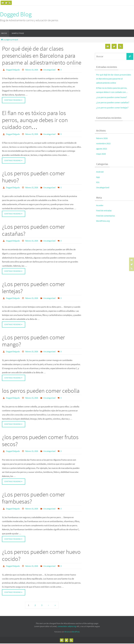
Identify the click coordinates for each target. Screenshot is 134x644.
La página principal (9, 40)
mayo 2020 (101, 154)
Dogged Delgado (13, 70)
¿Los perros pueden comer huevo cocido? (41, 556)
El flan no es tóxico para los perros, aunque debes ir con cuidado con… (35, 120)
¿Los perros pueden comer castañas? (33, 230)
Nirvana (67, 632)
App (98, 177)
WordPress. (76, 632)
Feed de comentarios (106, 216)
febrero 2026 (102, 138)
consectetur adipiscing (67, 627)
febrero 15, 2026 (34, 70)
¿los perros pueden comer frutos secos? (40, 441)
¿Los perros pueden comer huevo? (33, 177)
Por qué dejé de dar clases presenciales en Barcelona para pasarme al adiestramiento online (42, 56)
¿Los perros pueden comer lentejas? (33, 288)
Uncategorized (53, 70)
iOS (98, 182)
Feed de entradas (104, 211)
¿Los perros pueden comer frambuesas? (33, 498)
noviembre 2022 (104, 143)
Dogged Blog (16, 14)
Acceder (100, 205)
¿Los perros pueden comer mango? (33, 341)
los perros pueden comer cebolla (41, 391)
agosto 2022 (102, 149)
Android (100, 172)
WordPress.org (103, 221)
